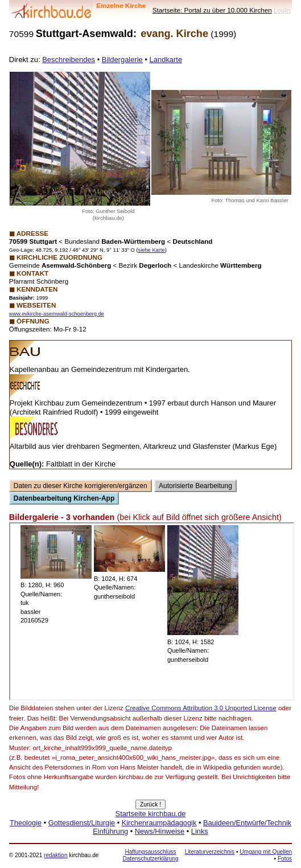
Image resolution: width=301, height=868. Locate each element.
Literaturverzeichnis (210, 852)
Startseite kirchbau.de (151, 814)
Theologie (26, 823)
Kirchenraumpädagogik (159, 823)
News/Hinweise (160, 831)
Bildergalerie (122, 60)
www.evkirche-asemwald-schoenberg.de (57, 314)
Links (200, 831)
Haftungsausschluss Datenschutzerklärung (150, 855)
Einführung (110, 831)
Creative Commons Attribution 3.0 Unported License (201, 708)
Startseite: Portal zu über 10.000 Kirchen (212, 10)
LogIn (282, 10)
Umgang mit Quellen (266, 852)
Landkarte (166, 60)
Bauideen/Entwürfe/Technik (247, 823)
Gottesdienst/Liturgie (82, 823)
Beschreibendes (69, 60)
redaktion (55, 855)
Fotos (285, 859)
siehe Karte (152, 250)
